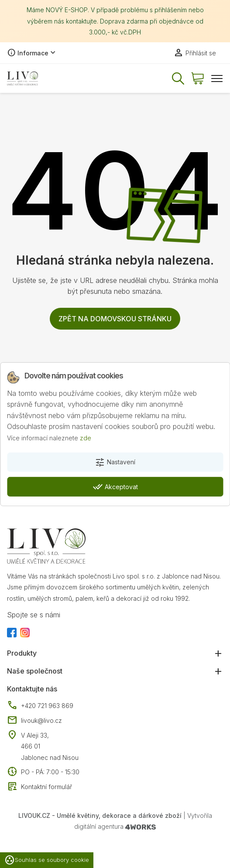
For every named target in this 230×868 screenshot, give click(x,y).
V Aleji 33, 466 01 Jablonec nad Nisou (50, 746)
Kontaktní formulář (39, 787)
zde (86, 438)
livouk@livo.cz (34, 721)
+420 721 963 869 (40, 706)
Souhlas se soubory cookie (47, 860)
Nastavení (115, 463)
